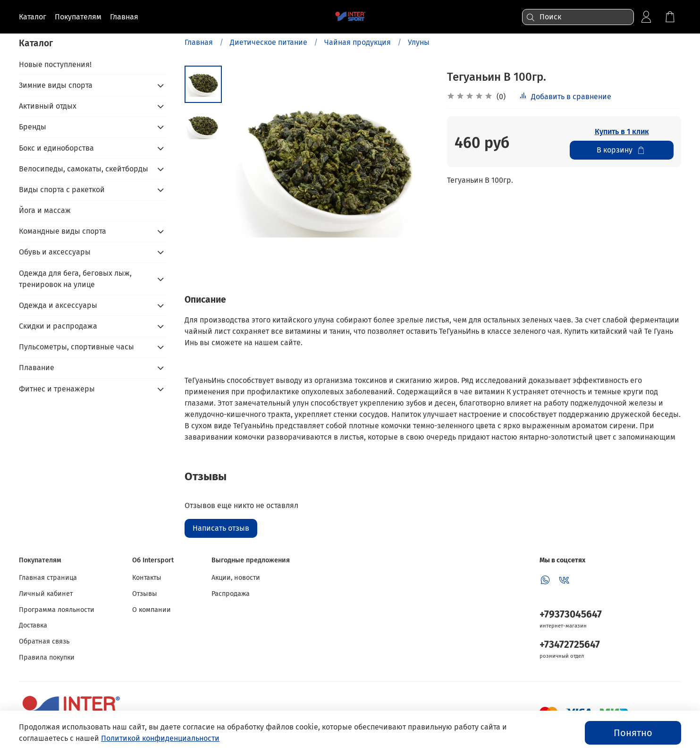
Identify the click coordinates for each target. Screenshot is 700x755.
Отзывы (145, 594)
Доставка (33, 625)
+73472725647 (570, 645)
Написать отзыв (221, 528)
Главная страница (48, 578)
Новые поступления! (55, 64)
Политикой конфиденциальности (160, 738)
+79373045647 (571, 615)
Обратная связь (44, 641)
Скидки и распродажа (58, 326)
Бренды (33, 127)
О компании (152, 610)
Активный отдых (48, 106)
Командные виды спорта (63, 231)
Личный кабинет (46, 594)
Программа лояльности (57, 610)
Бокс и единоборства (56, 148)
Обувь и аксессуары (55, 252)
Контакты (147, 578)
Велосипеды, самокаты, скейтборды (84, 169)
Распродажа (231, 594)
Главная (199, 42)
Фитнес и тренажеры (57, 389)
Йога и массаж (45, 210)
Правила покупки (47, 657)
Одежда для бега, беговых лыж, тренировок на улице (75, 279)
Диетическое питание (269, 42)
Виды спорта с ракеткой (62, 190)
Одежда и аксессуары (58, 305)
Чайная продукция (358, 42)
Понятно (633, 733)
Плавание (37, 368)
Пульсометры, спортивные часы (76, 347)
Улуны (419, 42)
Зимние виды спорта (56, 85)
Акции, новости (236, 578)
